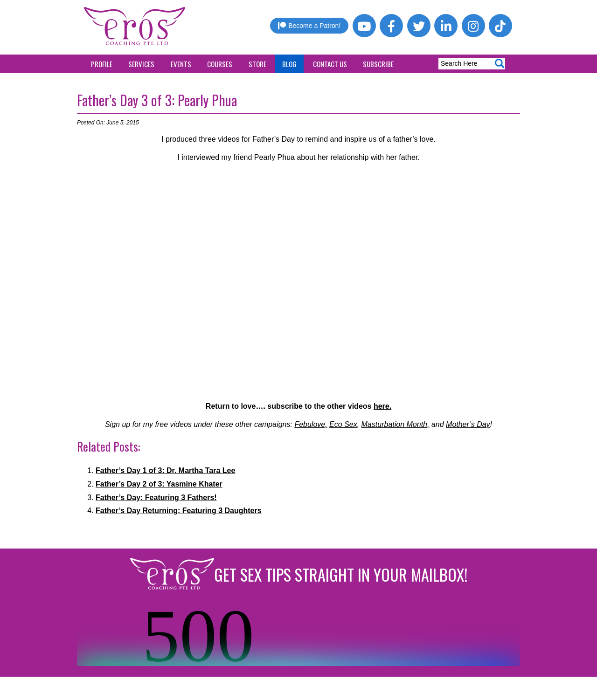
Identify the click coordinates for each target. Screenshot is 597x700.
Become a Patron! (309, 26)
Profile (102, 64)
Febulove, (311, 424)
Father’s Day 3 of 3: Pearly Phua (157, 100)
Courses (220, 64)
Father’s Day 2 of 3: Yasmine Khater (159, 484)
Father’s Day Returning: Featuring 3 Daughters (179, 511)
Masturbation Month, (396, 424)
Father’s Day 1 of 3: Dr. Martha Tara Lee (165, 470)
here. (382, 406)
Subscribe (378, 64)
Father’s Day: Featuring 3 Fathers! (156, 498)
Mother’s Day (468, 424)
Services (141, 64)
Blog (289, 64)
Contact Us (330, 64)
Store (257, 64)
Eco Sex (343, 424)
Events (181, 64)
